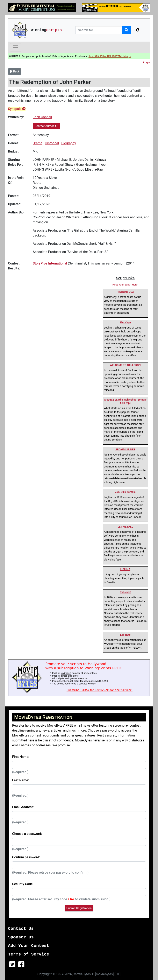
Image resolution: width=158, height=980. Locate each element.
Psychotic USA (125, 292)
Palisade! (125, 592)
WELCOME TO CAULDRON (125, 365)
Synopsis (17, 109)
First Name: (21, 757)
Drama (38, 143)
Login (147, 62)
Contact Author (46, 126)
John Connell (42, 117)
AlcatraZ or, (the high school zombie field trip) (125, 401)
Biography (69, 143)
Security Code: (23, 884)
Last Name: (21, 780)
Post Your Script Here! (125, 285)
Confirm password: (26, 857)
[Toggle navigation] (16, 47)
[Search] (99, 30)
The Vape (125, 322)
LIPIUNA (125, 569)
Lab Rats (125, 635)
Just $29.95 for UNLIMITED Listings (110, 56)
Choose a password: (27, 834)
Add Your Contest (29, 946)
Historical (52, 143)
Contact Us (21, 929)
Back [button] (15, 71)
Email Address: (23, 807)
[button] (138, 30)
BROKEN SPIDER (125, 449)
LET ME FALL (125, 527)
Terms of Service (29, 954)
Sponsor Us (21, 937)
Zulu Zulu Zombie (125, 492)
